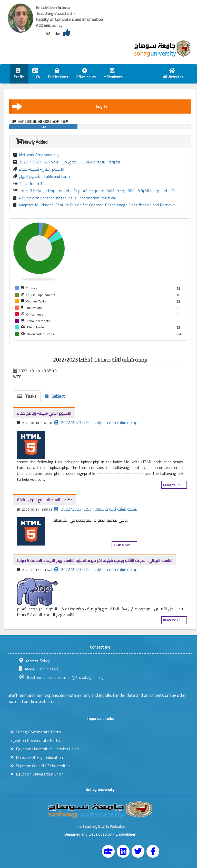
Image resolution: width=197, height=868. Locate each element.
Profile (19, 74)
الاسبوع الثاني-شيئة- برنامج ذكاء (44, 413)
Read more (172, 485)
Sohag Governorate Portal (36, 732)
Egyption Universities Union (37, 774)
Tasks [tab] (27, 396)
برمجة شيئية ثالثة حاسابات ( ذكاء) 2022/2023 (96, 422)
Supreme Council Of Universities (40, 766)
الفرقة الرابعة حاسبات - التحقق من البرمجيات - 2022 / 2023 (67, 162)
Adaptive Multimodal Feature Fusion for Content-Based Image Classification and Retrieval (94, 205)
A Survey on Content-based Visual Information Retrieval (65, 198)
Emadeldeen (126, 834)
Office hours (86, 74)
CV (36, 74)
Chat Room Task (31, 184)
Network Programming (36, 155)
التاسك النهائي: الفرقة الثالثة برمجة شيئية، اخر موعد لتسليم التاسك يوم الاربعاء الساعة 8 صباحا (94, 191)
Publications (58, 74)
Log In (59, 106)
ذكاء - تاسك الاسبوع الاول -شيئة (45, 500)
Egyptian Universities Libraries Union (45, 749)
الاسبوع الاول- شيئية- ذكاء (39, 169)
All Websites (173, 74)
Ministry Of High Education (37, 757)
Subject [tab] (55, 396)
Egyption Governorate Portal (35, 740)
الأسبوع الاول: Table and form (42, 176)
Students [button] (113, 74)
